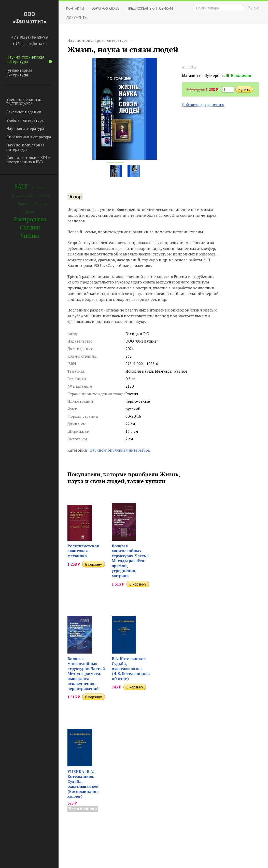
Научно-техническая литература (29, 59)
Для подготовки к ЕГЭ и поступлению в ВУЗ (29, 160)
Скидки (30, 227)
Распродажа (30, 219)
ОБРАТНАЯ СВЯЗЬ (105, 8)
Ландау (24, 203)
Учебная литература (25, 120)
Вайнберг (39, 187)
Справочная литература (29, 137)
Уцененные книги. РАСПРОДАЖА (24, 101)
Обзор (75, 197)
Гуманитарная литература (19, 73)
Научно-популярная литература (25, 147)
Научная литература (25, 128)
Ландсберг (43, 204)
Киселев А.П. (22, 195)
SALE (21, 186)
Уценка (30, 235)
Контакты (75, 8)
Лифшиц (30, 212)
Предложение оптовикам (150, 8)
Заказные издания (24, 112)
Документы (77, 17)
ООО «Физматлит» (29, 18)
